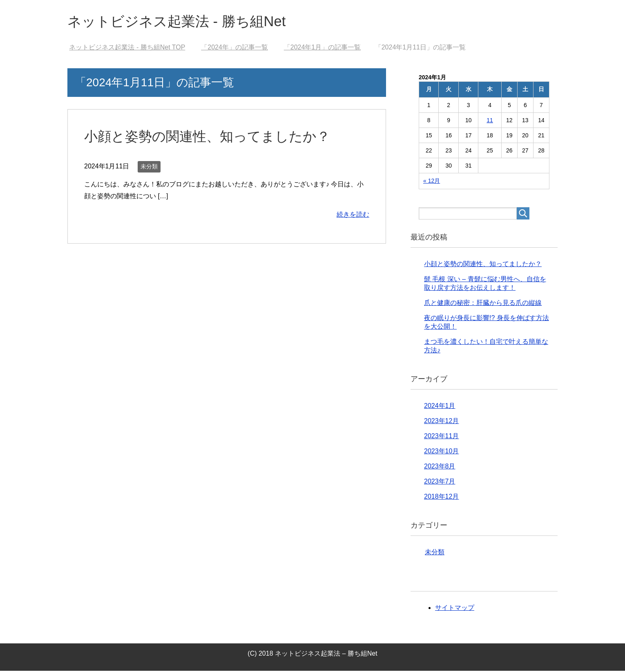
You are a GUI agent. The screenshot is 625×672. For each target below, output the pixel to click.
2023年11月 (441, 437)
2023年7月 (440, 483)
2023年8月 (440, 467)
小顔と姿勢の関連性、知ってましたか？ (211, 137)
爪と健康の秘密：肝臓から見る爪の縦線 (483, 304)
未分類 (149, 168)
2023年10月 (441, 452)
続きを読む (353, 216)
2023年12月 (441, 422)
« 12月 (432, 182)
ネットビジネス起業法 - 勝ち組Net (183, 22)
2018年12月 (441, 498)
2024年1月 (440, 407)
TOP (127, 48)
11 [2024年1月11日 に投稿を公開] (490, 121)
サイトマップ (455, 609)
